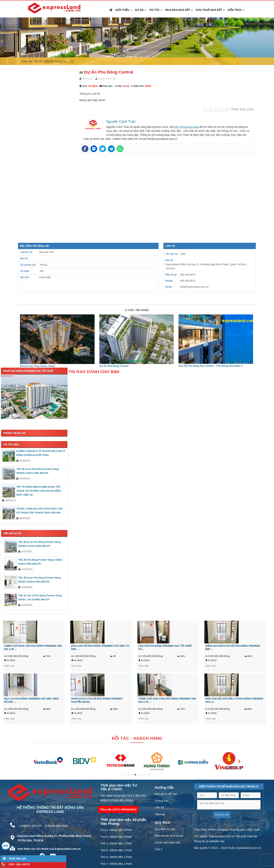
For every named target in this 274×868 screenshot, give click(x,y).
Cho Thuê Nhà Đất (210, 10)
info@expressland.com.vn (194, 287)
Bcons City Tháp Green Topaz (37, 366)
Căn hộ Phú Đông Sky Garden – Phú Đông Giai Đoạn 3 (210, 366)
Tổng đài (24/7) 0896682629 (118, 809)
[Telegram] (111, 149)
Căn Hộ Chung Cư (55, 61)
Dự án (141, 10)
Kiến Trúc (236, 10)
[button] (35, 761)
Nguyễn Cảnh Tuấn (107, 79)
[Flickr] (94, 149)
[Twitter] (103, 149)
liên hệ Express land (187, 127)
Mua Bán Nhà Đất (179, 10)
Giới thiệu (124, 10)
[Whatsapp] (120, 149)
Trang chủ (27, 61)
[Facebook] (85, 149)
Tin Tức (156, 10)
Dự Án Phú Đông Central (114, 366)
